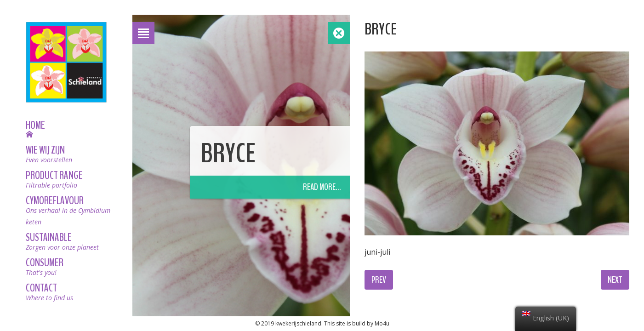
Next (615, 280)
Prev (379, 280)
